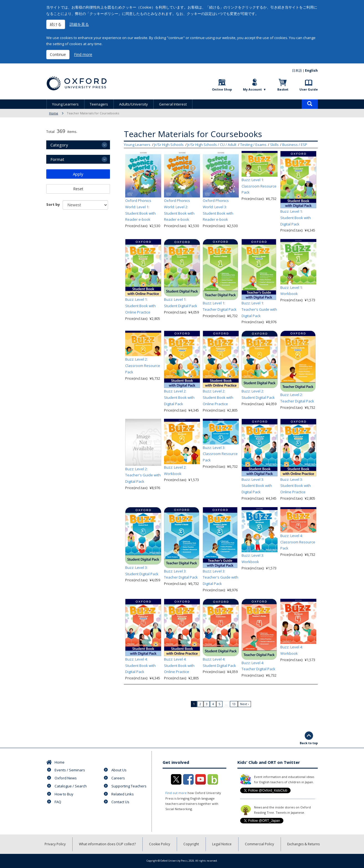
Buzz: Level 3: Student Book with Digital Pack (257, 486)
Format (57, 159)
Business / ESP (295, 145)
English (311, 70)
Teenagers (99, 104)
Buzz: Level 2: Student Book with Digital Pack (179, 397)
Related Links (123, 794)
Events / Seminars (70, 770)
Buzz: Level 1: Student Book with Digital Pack (296, 218)
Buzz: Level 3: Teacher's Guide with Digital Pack (221, 577)
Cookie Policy (160, 844)
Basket (283, 89)
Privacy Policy (55, 844)
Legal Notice (222, 844)
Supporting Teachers (129, 786)
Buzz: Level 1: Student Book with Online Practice (140, 306)
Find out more (176, 793)
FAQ (58, 802)
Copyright (191, 844)
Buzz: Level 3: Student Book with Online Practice (296, 486)
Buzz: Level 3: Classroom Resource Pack (220, 454)
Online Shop (222, 89)
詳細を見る (79, 24)
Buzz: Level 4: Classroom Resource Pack (298, 542)
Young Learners (65, 104)
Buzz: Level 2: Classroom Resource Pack (143, 366)
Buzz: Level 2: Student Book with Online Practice (218, 397)
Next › (244, 704)
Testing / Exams (253, 145)
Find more (83, 54)
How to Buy (64, 794)
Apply (78, 174)
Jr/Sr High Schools (169, 145)
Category (59, 145)
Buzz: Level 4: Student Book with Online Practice (179, 666)
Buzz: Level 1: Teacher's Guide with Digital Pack (259, 309)
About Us (119, 770)
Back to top (309, 743)
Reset (78, 189)
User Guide (309, 89)
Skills (274, 145)
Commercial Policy (259, 844)
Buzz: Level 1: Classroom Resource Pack (259, 186)
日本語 (297, 70)
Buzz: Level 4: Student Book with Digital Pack (140, 666)
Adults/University (134, 104)
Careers (118, 778)
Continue (58, 54)
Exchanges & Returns (303, 844)
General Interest (173, 104)
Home (54, 113)
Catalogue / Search (71, 786)
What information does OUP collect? (107, 844)
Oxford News (66, 778)
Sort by (53, 204)
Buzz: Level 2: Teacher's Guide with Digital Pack (143, 475)
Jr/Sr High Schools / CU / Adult (212, 145)
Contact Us (120, 802)
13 (234, 704)
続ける (56, 24)
